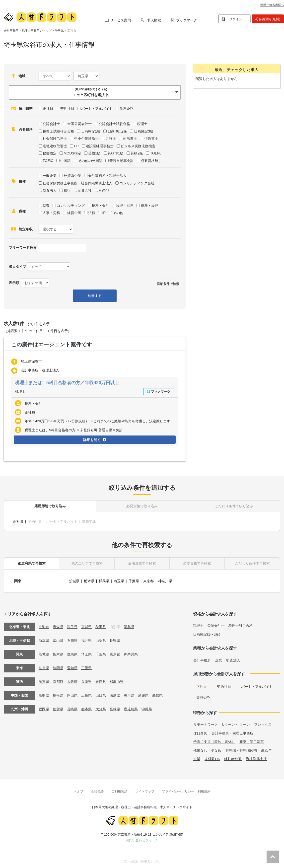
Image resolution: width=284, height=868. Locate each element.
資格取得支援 (256, 759)
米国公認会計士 (79, 124)
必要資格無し (151, 161)
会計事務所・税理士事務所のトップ (28, 31)
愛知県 (72, 668)
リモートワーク (206, 724)
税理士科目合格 (241, 626)
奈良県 (101, 682)
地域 (22, 76)
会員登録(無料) (269, 19)
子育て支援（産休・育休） (214, 742)
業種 (22, 181)
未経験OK (212, 759)
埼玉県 (59, 31)
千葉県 (134, 581)
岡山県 (72, 695)
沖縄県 (147, 709)
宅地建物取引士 (55, 146)
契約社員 (67, 109)
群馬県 (104, 581)
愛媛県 (143, 695)
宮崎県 (115, 709)
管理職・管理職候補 (241, 750)
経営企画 (74, 213)
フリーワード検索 (23, 248)
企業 (218, 660)
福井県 (86, 641)
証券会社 (85, 190)
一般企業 (50, 176)
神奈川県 (165, 581)
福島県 (129, 627)
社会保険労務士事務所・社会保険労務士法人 (77, 183)
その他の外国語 (90, 161)
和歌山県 (117, 682)
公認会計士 (51, 124)
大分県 (101, 709)
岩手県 (72, 627)
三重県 (86, 668)
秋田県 (101, 627)
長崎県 (72, 709)
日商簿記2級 (117, 131)
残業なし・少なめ (207, 750)
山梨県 (101, 641)
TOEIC (48, 161)
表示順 (14, 283)
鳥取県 (44, 695)
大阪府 (72, 682)
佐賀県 (58, 709)
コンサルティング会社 (137, 183)
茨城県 (74, 581)
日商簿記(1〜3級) (207, 634)
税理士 (142, 124)
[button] (95, 92)
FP (76, 146)
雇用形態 (26, 109)
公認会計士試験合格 (114, 124)
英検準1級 (116, 153)
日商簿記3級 (144, 131)
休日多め (200, 733)
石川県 (72, 641)
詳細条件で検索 (168, 284)
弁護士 (111, 139)
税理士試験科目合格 (58, 131)
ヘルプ (79, 791)
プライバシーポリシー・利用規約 (186, 791)
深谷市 (72, 31)
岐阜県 (44, 668)
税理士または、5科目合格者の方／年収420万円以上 (67, 383)
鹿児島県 (131, 709)
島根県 (58, 695)
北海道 (44, 627)
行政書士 (151, 139)
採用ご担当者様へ (272, 5)
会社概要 (97, 791)
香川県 (129, 695)
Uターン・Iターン (236, 724)
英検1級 (94, 153)
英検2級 (137, 153)
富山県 (58, 641)
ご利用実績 (119, 791)
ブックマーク (187, 20)
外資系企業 (72, 176)
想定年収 (26, 229)
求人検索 (154, 20)
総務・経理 (149, 206)
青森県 (58, 627)
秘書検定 (50, 153)
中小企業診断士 (86, 139)
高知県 (157, 695)
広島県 (86, 695)
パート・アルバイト (97, 109)
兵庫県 (86, 682)
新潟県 (44, 641)
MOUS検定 (72, 153)
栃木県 (89, 581)
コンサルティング (71, 206)
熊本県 (86, 709)
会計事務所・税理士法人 (107, 176)
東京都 (148, 581)
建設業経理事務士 (100, 146)
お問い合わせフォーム (142, 840)
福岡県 (44, 709)
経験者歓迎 (233, 759)
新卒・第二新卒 (252, 742)
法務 (92, 213)
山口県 (101, 695)
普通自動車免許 (122, 161)
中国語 (66, 161)
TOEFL (156, 153)
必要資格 (26, 130)
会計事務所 (202, 660)
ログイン (236, 19)
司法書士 (130, 139)
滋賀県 (44, 682)
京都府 (58, 682)
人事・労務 (51, 213)
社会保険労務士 (55, 139)
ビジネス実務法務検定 (138, 146)
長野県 (115, 641)
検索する (95, 296)
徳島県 (115, 695)
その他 (104, 190)
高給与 (266, 750)
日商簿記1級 (91, 131)
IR (104, 213)
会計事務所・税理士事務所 (232, 733)
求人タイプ (17, 267)
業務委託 (127, 109)
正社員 (48, 109)
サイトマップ (145, 791)
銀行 (67, 190)
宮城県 (86, 627)
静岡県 (58, 668)
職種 (22, 211)
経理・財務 (125, 206)
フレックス (263, 724)
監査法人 (50, 190)
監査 (46, 206)
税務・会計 (100, 206)
